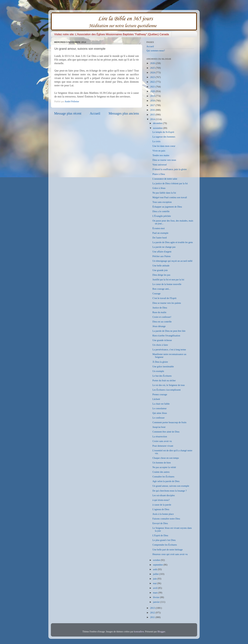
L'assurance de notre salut (165, 179)
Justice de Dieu (160, 308)
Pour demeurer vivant (163, 446)
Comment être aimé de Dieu (166, 432)
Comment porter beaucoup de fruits (169, 422)
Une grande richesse (162, 340)
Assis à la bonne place (163, 514)
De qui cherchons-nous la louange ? (170, 491)
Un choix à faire (160, 345)
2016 (153, 110)
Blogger (161, 632)
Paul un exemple (160, 233)
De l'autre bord (160, 238)
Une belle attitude (161, 266)
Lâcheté (156, 399)
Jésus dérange (159, 326)
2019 (153, 96)
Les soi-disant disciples (164, 495)
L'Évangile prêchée (162, 216)
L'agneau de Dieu (161, 509)
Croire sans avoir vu (162, 441)
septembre (158, 565)
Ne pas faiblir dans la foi (164, 193)
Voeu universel (160, 165)
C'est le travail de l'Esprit (164, 298)
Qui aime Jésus (160, 413)
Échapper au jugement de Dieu (167, 207)
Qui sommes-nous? (156, 51)
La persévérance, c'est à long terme (169, 350)
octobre (157, 560)
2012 (153, 613)
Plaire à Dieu (159, 174)
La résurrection (160, 436)
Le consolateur (159, 408)
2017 (153, 105)
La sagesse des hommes (164, 137)
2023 (153, 77)
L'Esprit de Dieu (160, 535)
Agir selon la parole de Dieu (166, 481)
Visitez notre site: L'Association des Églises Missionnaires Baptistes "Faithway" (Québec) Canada (112, 34)
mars (156, 593)
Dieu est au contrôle (162, 322)
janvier (157, 602)
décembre (158, 123)
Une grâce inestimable (163, 366)
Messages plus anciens (124, 113)
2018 (153, 101)
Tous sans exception (162, 202)
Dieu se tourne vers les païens (167, 303)
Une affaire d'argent (162, 252)
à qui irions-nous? (161, 500)
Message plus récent (68, 113)
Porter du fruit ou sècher (164, 380)
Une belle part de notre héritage (168, 550)
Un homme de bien (162, 463)
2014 (153, 119)
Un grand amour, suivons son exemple (171, 486)
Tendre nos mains (161, 155)
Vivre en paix (159, 151)
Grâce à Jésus (159, 188)
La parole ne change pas (164, 247)
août (155, 569)
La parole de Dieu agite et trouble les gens (173, 242)
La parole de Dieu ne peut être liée (169, 331)
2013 (153, 608)
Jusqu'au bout (159, 427)
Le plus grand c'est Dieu (164, 540)
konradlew (139, 632)
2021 (153, 87)
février (157, 597)
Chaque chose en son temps (166, 458)
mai (155, 583)
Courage (156, 293)
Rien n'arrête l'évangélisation (166, 336)
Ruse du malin (159, 312)
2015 (153, 115)
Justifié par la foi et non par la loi (168, 280)
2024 (153, 72)
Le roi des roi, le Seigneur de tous (169, 385)
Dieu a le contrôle (161, 211)
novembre (158, 128)
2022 (153, 82)
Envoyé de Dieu (160, 523)
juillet (156, 574)
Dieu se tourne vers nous (164, 160)
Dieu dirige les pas (161, 275)
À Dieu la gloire (160, 362)
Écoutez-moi (159, 228)
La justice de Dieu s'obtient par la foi (170, 183)
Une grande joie (160, 270)
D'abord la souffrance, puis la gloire (170, 169)
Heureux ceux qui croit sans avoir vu (170, 554)
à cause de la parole (162, 505)
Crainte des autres (161, 472)
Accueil (95, 113)
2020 (153, 91)
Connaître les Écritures (163, 477)
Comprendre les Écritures (165, 545)
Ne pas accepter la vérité (164, 467)
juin (155, 579)
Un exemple (158, 371)
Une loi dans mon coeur (164, 146)
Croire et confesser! (162, 317)
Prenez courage (160, 394)
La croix (156, 141)
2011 (153, 617)
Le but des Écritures (162, 376)
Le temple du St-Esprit (163, 132)
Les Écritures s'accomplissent (167, 390)
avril (156, 588)
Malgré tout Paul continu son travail (170, 197)
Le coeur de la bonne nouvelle (167, 284)
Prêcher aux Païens (162, 256)
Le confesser (158, 418)
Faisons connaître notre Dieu (166, 519)
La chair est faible (161, 404)
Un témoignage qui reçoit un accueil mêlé (172, 261)
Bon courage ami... (161, 289)
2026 (153, 63)
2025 (153, 68)
